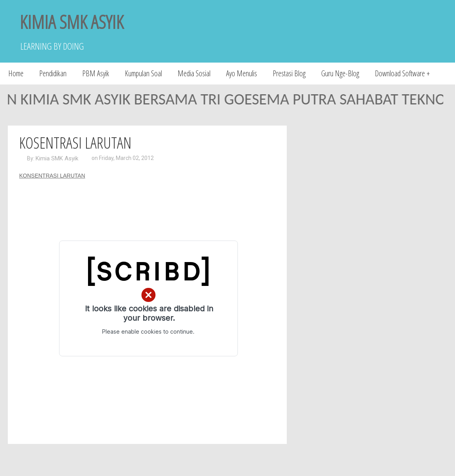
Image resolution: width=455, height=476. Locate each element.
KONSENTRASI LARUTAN (52, 176)
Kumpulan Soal (143, 73)
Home (16, 73)
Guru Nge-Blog (340, 73)
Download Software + (402, 73)
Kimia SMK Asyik (57, 158)
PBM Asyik (96, 73)
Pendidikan (53, 73)
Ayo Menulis (242, 73)
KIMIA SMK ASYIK (72, 22)
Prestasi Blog (289, 73)
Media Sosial (194, 73)
